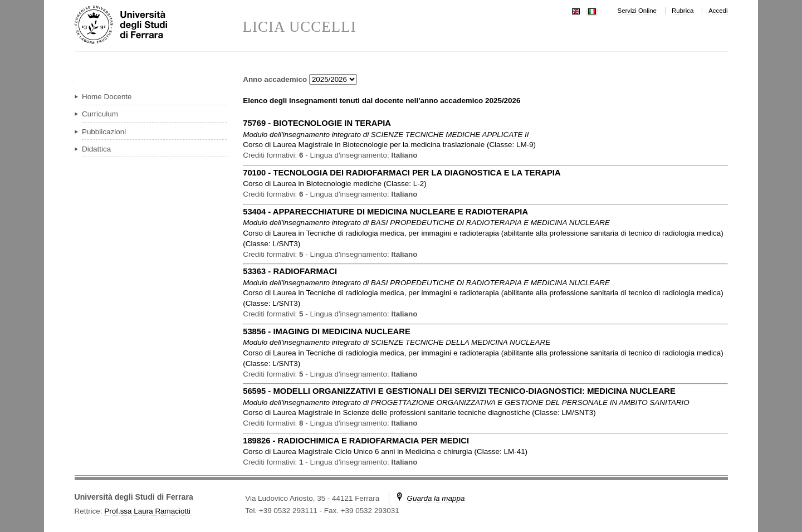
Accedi (718, 11)
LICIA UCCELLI (300, 27)
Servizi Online (637, 11)
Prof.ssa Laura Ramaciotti (147, 511)
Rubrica (683, 11)
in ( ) (389, 145)
